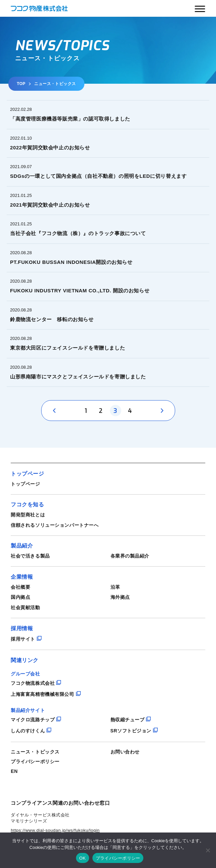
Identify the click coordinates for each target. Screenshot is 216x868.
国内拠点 (20, 597)
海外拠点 (120, 597)
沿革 (115, 587)
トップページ (25, 484)
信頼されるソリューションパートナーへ (55, 525)
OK (83, 858)
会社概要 (20, 587)
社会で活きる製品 (30, 556)
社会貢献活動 (25, 607)
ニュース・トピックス (35, 752)
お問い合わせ (125, 752)
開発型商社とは (28, 515)
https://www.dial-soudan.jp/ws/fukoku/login (55, 830)
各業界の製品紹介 (130, 556)
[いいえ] (208, 850)
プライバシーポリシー (35, 762)
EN (14, 771)
